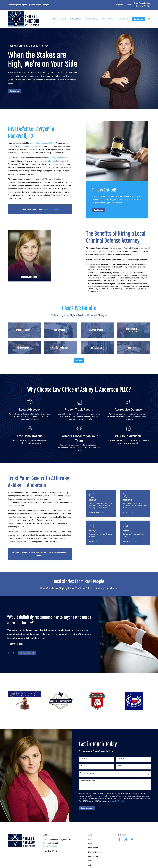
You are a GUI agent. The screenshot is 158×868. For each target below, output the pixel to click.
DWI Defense (93, 848)
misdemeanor (56, 161)
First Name (84, 758)
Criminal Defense (94, 852)
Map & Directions (50, 846)
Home (90, 839)
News (129, 5)
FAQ (89, 865)
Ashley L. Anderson (55, 158)
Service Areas (93, 856)
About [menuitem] (64, 19)
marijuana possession (31, 146)
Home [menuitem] (55, 19)
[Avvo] (126, 839)
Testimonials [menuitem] (123, 19)
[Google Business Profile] (132, 839)
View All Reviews (27, 653)
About (90, 843)
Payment (120, 5)
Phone (82, 766)
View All (79, 360)
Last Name (121, 758)
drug (18, 146)
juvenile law (46, 161)
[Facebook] (119, 839)
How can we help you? (87, 780)
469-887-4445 (142, 6)
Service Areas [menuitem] (108, 19)
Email (119, 766)
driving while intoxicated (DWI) (40, 143)
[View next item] (14, 653)
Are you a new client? (87, 773)
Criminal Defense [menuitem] (92, 19)
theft (18, 182)
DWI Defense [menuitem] (76, 19)
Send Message (87, 808)
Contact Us (138, 19)
